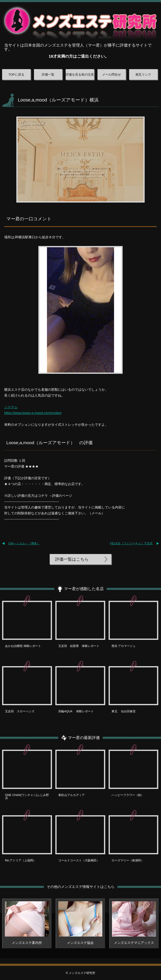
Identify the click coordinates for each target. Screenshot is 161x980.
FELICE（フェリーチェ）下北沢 (131, 543)
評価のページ (62, 496)
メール (96, 513)
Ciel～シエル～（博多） (24, 543)
